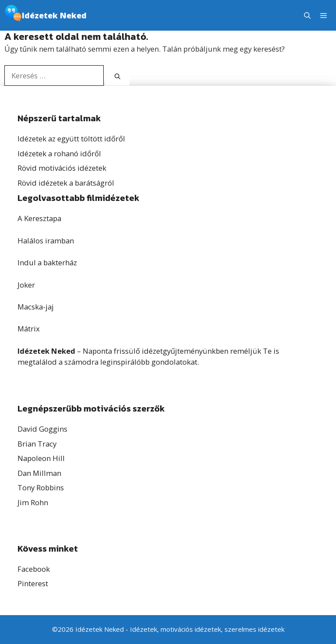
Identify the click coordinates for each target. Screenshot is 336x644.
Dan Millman (39, 473)
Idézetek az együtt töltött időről (71, 139)
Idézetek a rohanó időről (59, 153)
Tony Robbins (41, 487)
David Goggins (42, 429)
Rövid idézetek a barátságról (66, 183)
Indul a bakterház (47, 262)
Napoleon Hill (41, 458)
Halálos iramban (46, 241)
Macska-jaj (36, 307)
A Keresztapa (39, 218)
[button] (307, 15)
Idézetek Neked (54, 15)
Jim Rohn (33, 502)
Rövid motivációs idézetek (62, 168)
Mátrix (29, 329)
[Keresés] (117, 77)
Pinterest (33, 583)
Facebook (34, 569)
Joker (26, 285)
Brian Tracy (37, 444)
